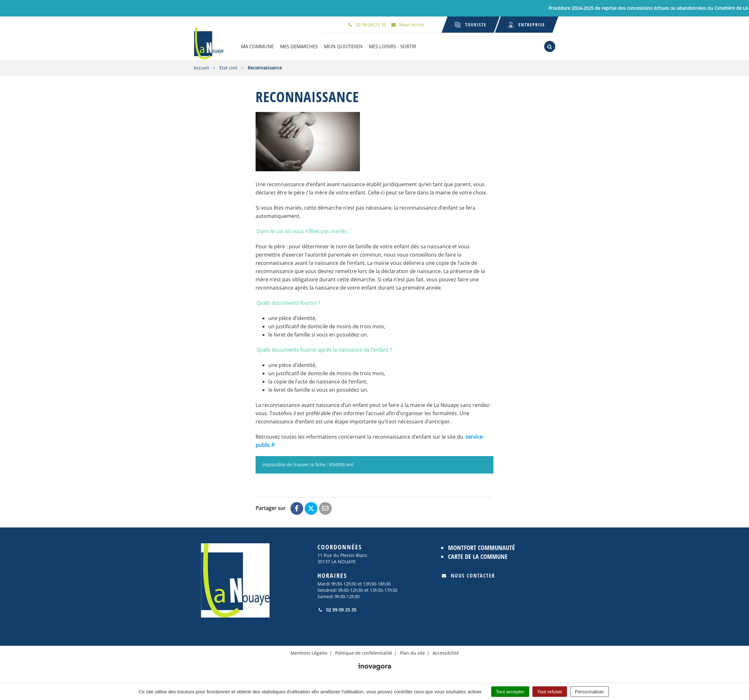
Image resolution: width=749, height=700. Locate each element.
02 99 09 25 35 (337, 610)
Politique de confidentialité (364, 653)
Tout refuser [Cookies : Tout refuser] (550, 692)
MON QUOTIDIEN (344, 46)
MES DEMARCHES (299, 46)
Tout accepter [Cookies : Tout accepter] (510, 692)
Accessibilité (446, 653)
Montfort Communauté (482, 548)
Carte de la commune (478, 556)
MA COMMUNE (258, 46)
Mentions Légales (309, 653)
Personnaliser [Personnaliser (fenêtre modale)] (589, 692)
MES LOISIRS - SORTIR (393, 46)
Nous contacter (468, 576)
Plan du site (412, 653)
